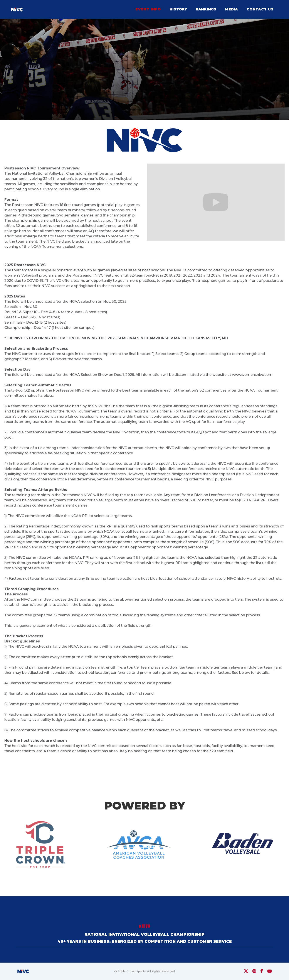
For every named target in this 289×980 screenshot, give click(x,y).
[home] (17, 9)
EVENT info (148, 9)
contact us (260, 9)
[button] (178, 9)
